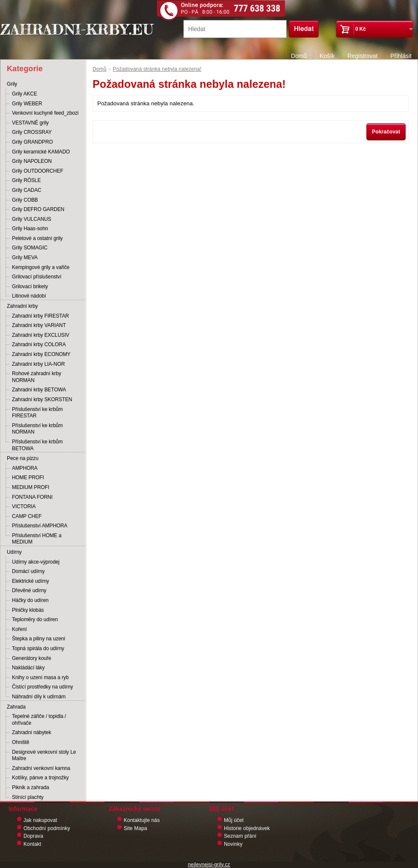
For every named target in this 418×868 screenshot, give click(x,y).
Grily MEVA (25, 258)
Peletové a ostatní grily (37, 238)
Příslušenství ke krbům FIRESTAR (37, 413)
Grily (12, 84)
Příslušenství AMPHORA (40, 526)
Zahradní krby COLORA (39, 344)
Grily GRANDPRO (32, 142)
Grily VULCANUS (32, 219)
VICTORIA (24, 506)
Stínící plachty (28, 797)
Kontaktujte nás (142, 820)
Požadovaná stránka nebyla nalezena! (157, 69)
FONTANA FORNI (32, 497)
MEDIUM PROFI (30, 487)
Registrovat (362, 56)
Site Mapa (135, 828)
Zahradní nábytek (32, 732)
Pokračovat (386, 132)
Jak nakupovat (40, 820)
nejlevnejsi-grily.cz (209, 865)
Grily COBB (25, 200)
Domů (299, 56)
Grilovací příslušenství (37, 277)
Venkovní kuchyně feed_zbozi (45, 113)
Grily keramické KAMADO (41, 152)
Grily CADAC (27, 190)
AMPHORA (25, 468)
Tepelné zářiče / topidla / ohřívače (39, 720)
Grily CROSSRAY (32, 132)
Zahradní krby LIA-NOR (38, 364)
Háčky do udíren (30, 600)
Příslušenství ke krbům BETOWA (37, 445)
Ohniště (21, 742)
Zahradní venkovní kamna (41, 768)
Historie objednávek (247, 828)
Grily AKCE (25, 94)
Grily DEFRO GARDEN (38, 209)
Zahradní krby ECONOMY (41, 354)
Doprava (33, 836)
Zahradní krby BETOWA (39, 390)
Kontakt (32, 844)
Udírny (14, 552)
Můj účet (234, 820)
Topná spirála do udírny (38, 648)
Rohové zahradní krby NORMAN (36, 377)
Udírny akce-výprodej (36, 562)
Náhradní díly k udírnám (39, 697)
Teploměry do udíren (35, 619)
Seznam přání (240, 836)
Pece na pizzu (23, 458)
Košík (327, 56)
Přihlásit (401, 56)
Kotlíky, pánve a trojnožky (40, 778)
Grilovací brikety (30, 286)
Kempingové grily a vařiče (41, 267)
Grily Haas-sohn (30, 229)
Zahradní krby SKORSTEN (42, 399)
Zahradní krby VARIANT (39, 325)
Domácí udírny (28, 571)
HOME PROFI (28, 477)
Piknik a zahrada (30, 787)
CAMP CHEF (27, 516)
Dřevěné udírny (29, 590)
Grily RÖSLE (26, 180)
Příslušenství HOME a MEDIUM (37, 539)
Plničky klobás (28, 610)
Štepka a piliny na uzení (39, 639)
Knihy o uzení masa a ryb (40, 677)
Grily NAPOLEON (32, 161)
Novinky (233, 844)
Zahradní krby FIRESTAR (41, 316)
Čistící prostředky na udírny (42, 687)
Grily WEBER (27, 104)
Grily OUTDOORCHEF (38, 171)
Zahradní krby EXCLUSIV (41, 335)
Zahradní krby (22, 306)
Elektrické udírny (30, 581)
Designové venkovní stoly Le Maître (44, 755)
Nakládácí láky (28, 668)
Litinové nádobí (29, 296)
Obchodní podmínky (47, 828)
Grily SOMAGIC (30, 248)
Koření (19, 629)
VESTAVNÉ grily (30, 123)
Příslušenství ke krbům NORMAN (37, 429)
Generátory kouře (32, 658)
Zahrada (16, 707)
